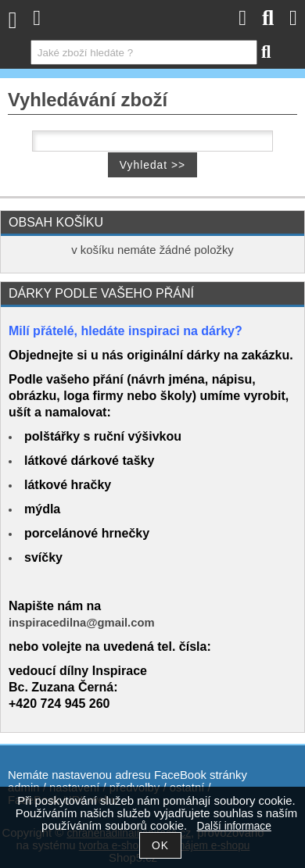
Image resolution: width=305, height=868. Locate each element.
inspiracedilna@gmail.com (82, 623)
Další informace (234, 826)
